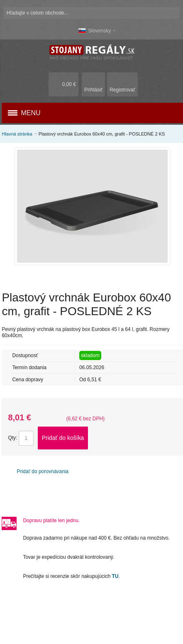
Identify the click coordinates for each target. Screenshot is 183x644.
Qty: (12, 438)
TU (115, 576)
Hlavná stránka (17, 134)
